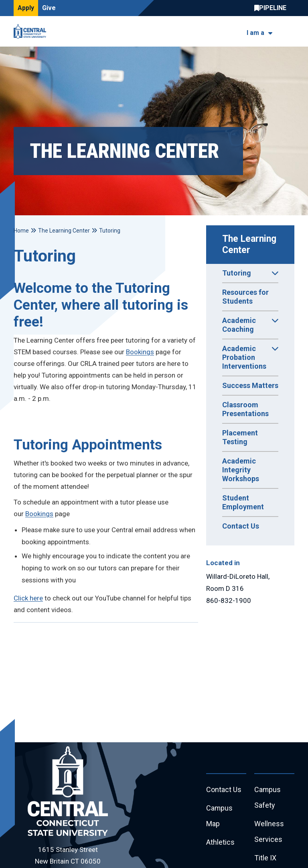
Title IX (265, 858)
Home (21, 231)
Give (49, 8)
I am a (255, 33)
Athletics (220, 842)
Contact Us (241, 526)
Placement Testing (240, 437)
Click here (28, 598)
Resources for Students (245, 297)
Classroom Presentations (245, 409)
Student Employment (243, 502)
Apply (26, 8)
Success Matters (250, 385)
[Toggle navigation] (289, 32)
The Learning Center (250, 244)
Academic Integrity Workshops (241, 470)
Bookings (140, 352)
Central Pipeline (272, 8)
